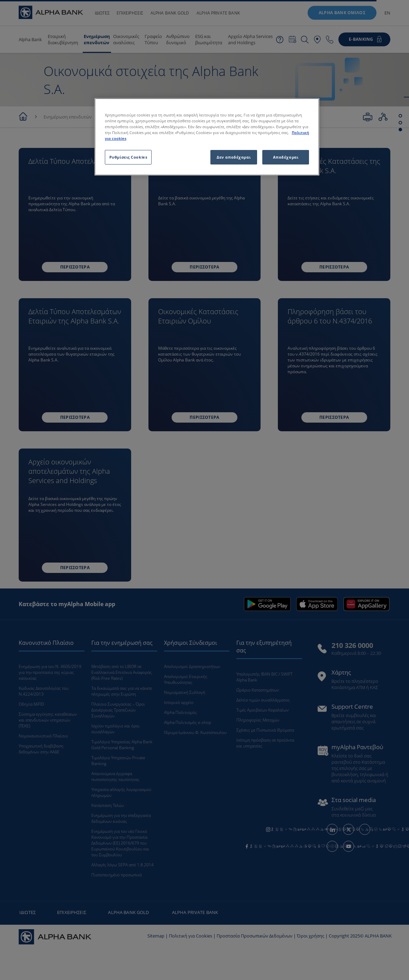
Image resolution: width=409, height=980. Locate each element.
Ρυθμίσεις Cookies (128, 157)
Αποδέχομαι (286, 157)
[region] (207, 137)
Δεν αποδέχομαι (234, 157)
